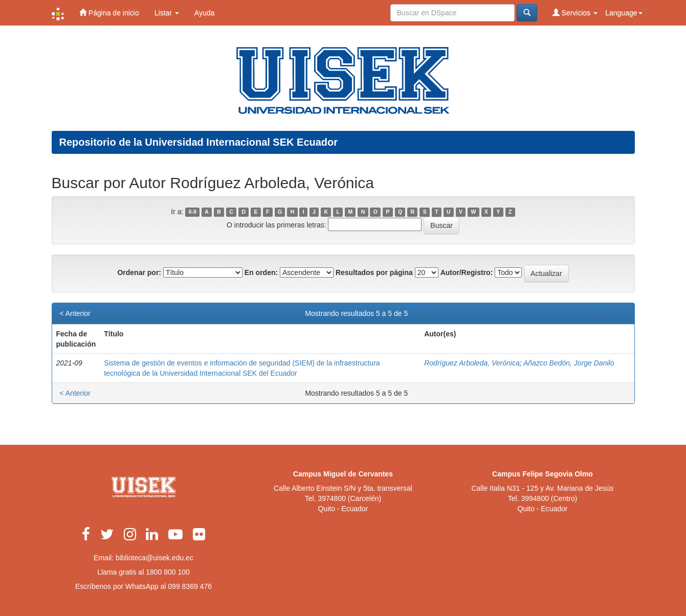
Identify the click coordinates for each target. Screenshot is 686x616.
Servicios (575, 13)
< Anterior (75, 313)
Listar (167, 13)
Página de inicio (109, 13)
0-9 (193, 212)
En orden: (261, 272)
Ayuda (204, 13)
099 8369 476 (190, 586)
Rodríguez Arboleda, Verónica (472, 363)
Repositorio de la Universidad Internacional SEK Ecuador (199, 142)
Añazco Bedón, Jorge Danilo (569, 363)
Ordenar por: (139, 272)
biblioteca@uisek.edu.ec (154, 558)
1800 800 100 (168, 572)
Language (624, 13)
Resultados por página (374, 272)
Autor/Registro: (467, 272)
